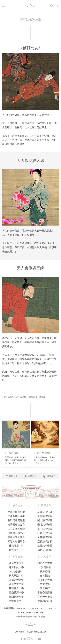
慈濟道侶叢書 (45, 580)
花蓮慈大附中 (16, 580)
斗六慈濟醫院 (45, 533)
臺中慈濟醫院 (45, 529)
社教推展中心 (16, 546)
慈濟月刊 (45, 572)
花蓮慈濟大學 (16, 563)
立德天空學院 (45, 597)
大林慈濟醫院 (45, 537)
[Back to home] (31, 6)
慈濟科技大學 (16, 567)
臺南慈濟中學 (16, 593)
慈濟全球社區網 (16, 516)
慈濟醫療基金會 (16, 525)
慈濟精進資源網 (16, 520)
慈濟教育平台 (16, 601)
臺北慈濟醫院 (45, 525)
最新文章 (12, 476)
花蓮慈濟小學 (16, 588)
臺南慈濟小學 (16, 597)
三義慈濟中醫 (45, 546)
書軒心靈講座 (45, 593)
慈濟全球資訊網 (16, 512)
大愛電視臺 (45, 567)
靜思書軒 (45, 588)
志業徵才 (30, 476)
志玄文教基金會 (16, 529)
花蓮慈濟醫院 (45, 512)
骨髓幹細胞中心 (16, 533)
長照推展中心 (16, 550)
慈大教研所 (16, 572)
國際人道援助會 (16, 541)
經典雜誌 (45, 576)
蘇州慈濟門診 (45, 550)
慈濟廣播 (45, 584)
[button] (4, 6)
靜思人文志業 (45, 563)
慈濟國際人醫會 (16, 537)
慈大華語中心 (16, 576)
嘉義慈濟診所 (45, 541)
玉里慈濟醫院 (45, 516)
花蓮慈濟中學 (16, 584)
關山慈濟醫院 (45, 520)
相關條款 (49, 476)
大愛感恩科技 (45, 601)
